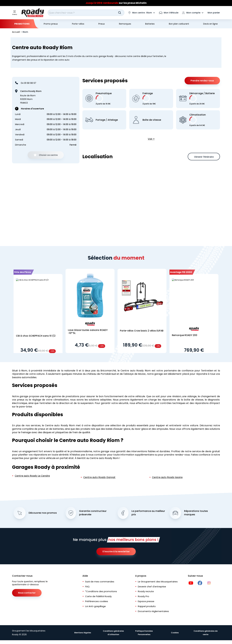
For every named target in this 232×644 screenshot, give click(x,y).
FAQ (87, 587)
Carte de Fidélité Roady (98, 597)
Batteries (150, 24)
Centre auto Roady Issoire (167, 477)
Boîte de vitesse (152, 120)
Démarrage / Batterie (202, 98)
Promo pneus (51, 24)
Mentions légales (83, 633)
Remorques (125, 24)
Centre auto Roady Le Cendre (32, 476)
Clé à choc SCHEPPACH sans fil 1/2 (36, 336)
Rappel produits (147, 607)
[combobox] (86, 13)
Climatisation (198, 120)
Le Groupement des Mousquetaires (158, 582)
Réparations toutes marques (196, 513)
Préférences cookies (97, 602)
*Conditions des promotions (101, 592)
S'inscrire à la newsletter (116, 552)
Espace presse (146, 602)
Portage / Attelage (107, 120)
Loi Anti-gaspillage (95, 607)
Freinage (149, 98)
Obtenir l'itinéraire (204, 157)
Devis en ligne (210, 24)
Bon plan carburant (179, 24)
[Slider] (116, 3)
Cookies (175, 633)
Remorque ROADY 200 (185, 335)
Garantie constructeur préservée (93, 513)
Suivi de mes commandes (100, 582)
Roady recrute (146, 592)
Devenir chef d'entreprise (152, 587)
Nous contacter (27, 593)
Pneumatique (104, 98)
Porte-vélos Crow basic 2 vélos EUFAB (142, 331)
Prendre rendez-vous (202, 81)
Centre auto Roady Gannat (99, 477)
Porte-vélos (78, 24)
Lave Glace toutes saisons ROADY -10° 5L (88, 332)
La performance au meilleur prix (148, 513)
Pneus (102, 24)
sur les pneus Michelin (116, 3)
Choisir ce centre (48, 155)
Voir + (151, 139)
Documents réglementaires (153, 612)
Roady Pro (143, 597)
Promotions (22, 24)
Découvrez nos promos (43, 513)
